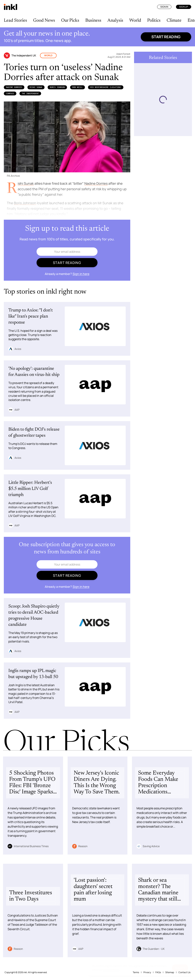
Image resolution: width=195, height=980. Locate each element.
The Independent (30, 93)
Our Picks (70, 21)
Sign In (164, 7)
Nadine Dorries (14, 87)
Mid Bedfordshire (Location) (106, 87)
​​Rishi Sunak (36, 87)
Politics (154, 21)
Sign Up (184, 7)
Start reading (166, 37)
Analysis (115, 21)
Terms (136, 972)
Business (93, 21)
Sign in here (81, 274)
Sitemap (170, 972)
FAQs (158, 972)
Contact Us (184, 972)
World (135, 21)
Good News (44, 21)
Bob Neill (78, 87)
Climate (174, 21)
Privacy (147, 972)
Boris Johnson (57, 87)
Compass (10, 93)
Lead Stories (15, 21)
